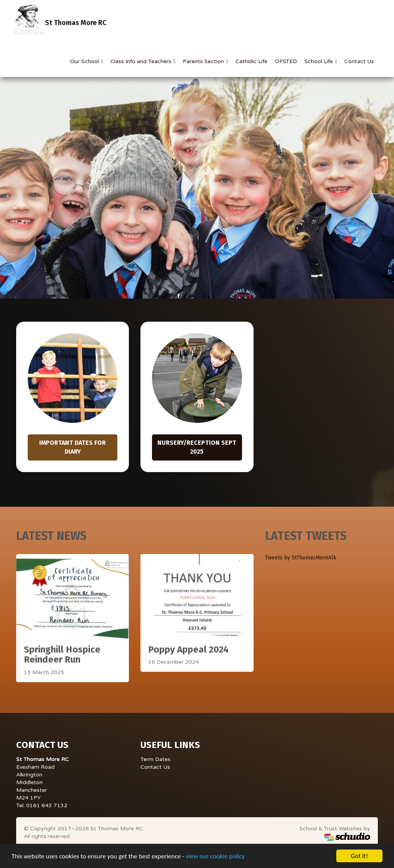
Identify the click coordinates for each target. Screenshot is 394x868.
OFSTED (286, 61)
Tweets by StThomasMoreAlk (301, 558)
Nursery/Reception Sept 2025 (197, 447)
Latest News (51, 536)
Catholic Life (251, 61)
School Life (319, 61)
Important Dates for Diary (73, 447)
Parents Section (204, 61)
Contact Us (359, 61)
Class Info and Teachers (142, 61)
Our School (85, 61)
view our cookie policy (215, 857)
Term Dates (155, 759)
